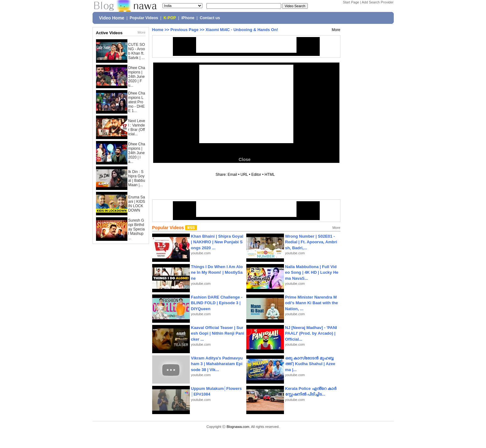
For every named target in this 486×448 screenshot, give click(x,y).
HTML (270, 175)
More (141, 32)
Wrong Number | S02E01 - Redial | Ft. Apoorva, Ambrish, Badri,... (311, 242)
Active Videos (109, 33)
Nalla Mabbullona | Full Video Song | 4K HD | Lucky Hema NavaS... (312, 272)
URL (244, 175)
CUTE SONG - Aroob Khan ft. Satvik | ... (137, 51)
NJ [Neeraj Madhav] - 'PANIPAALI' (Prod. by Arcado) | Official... (311, 333)
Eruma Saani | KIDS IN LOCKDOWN (137, 204)
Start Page (351, 2)
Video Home (112, 18)
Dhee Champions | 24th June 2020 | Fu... (137, 77)
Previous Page (184, 30)
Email (232, 175)
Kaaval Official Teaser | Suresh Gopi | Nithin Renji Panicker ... (218, 333)
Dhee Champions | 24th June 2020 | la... (137, 153)
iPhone (188, 18)
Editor (256, 175)
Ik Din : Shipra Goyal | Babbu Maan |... (137, 178)
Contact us (210, 18)
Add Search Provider (378, 2)
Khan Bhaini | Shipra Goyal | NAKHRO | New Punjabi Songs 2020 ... (217, 242)
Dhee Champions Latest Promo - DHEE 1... (137, 102)
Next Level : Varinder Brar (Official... (137, 127)
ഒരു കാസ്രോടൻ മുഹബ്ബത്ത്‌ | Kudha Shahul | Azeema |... (310, 364)
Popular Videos (144, 18)
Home (158, 30)
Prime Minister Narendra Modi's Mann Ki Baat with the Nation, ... (312, 303)
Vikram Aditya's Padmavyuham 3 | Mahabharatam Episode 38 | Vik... (217, 364)
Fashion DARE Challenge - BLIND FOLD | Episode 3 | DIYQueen (217, 303)
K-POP (170, 18)
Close (244, 159)
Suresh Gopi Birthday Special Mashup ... (137, 229)
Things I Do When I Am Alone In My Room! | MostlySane (217, 272)
